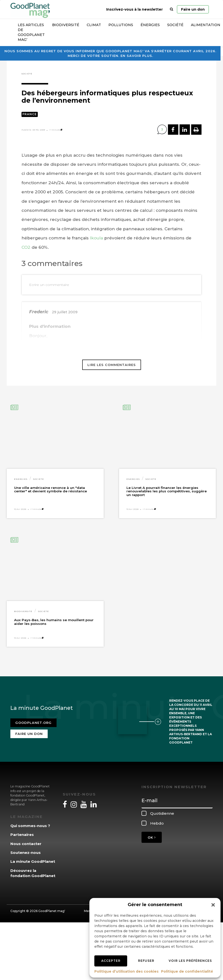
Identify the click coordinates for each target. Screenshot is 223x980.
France (30, 114)
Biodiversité (66, 25)
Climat (94, 25)
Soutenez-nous (26, 853)
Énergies (150, 25)
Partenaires (22, 835)
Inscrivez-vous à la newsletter (134, 9)
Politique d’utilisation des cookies (126, 971)
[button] (213, 905)
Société (175, 25)
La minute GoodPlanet (33, 861)
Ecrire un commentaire (49, 285)
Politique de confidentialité (187, 971)
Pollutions (121, 25)
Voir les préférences (190, 961)
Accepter (111, 961)
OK (152, 837)
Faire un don (193, 9)
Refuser (146, 961)
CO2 (26, 247)
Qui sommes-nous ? (30, 826)
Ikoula (96, 238)
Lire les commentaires (112, 365)
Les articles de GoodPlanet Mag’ (31, 32)
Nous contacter (26, 844)
